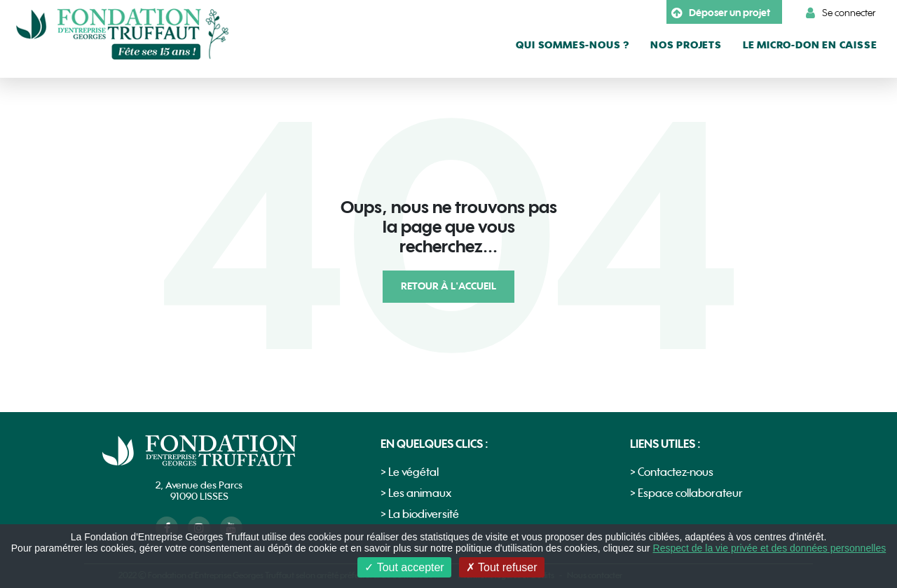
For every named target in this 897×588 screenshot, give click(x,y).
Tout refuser (502, 567)
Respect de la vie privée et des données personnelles (770, 548)
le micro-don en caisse (810, 45)
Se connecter (841, 13)
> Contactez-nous (672, 473)
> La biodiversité (420, 515)
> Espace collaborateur (686, 494)
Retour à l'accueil (448, 286)
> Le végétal (410, 473)
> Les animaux (416, 494)
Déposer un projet (721, 13)
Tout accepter (404, 567)
